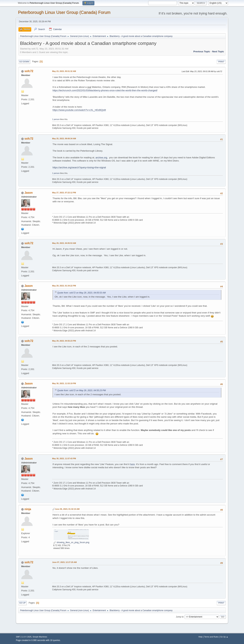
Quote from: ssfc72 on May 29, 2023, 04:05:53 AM (82, 293)
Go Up (22, 603)
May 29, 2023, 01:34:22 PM (64, 286)
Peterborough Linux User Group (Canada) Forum (64, 12)
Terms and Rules (211, 637)
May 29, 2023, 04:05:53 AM (64, 243)
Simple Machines (40, 637)
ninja (28, 509)
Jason (28, 193)
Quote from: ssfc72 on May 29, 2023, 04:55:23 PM (82, 390)
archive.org (101, 158)
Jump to (180, 617)
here (133, 464)
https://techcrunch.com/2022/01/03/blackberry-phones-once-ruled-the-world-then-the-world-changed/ (105, 90)
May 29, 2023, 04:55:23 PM (64, 341)
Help (201, 637)
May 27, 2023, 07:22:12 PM (64, 193)
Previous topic (202, 52)
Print (221, 62)
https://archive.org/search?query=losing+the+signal (79, 167)
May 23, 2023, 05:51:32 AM (64, 71)
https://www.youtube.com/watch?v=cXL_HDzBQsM (79, 110)
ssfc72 (29, 71)
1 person (56, 119)
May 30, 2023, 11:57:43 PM (64, 458)
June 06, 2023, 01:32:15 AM (67, 509)
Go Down (24, 62)
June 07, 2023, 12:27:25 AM (64, 562)
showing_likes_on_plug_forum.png (71, 542)
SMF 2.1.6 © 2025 (24, 637)
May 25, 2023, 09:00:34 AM (64, 139)
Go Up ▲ (224, 637)
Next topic (218, 52)
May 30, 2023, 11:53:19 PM (64, 383)
